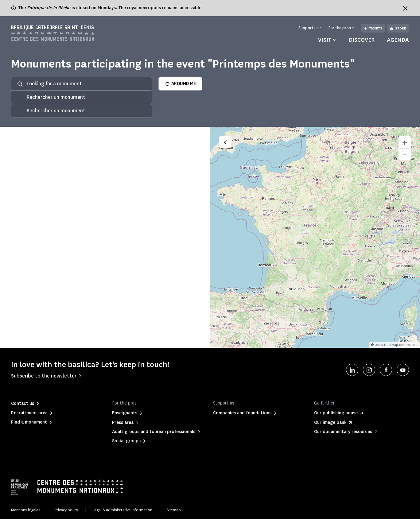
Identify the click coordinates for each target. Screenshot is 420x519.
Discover (362, 40)
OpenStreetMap (386, 345)
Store (398, 28)
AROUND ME (180, 84)
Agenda (398, 40)
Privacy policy (66, 510)
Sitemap (174, 510)
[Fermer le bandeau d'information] (405, 8)
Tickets (373, 28)
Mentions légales (26, 510)
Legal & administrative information (122, 510)
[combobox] (82, 97)
